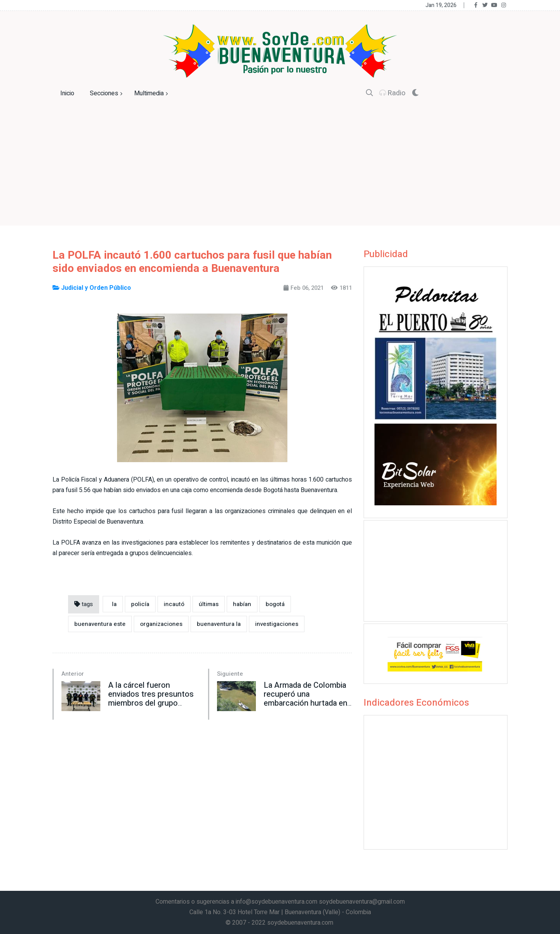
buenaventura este (100, 624)
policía (140, 604)
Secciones (107, 94)
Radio (392, 93)
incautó (174, 604)
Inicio (67, 93)
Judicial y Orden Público (92, 288)
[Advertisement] (280, 171)
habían (242, 604)
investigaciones (277, 624)
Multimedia (152, 94)
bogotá (275, 604)
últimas (209, 604)
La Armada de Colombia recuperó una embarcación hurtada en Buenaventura (305, 699)
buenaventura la (219, 624)
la (113, 604)
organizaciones (161, 624)
